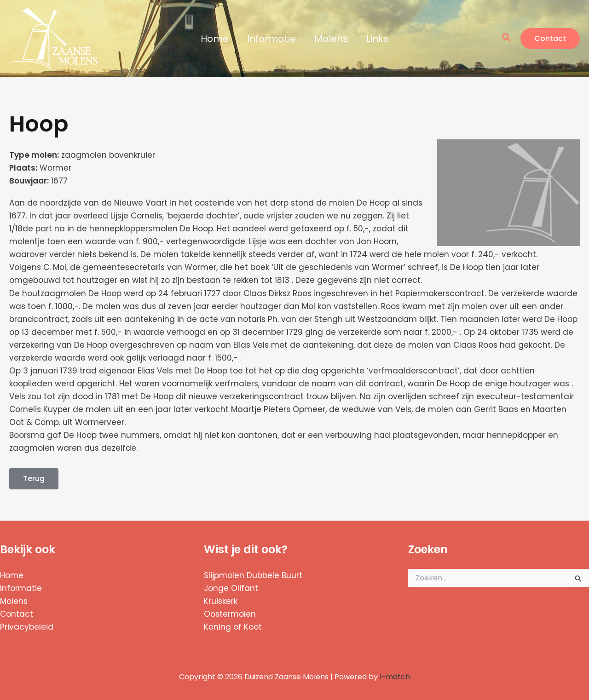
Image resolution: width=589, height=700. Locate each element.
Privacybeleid (27, 627)
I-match (395, 677)
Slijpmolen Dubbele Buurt (253, 575)
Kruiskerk (221, 601)
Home (215, 39)
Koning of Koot (233, 627)
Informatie (271, 39)
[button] (507, 38)
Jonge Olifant (231, 588)
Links (377, 39)
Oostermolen (230, 614)
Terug (34, 479)
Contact (17, 614)
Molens (331, 39)
